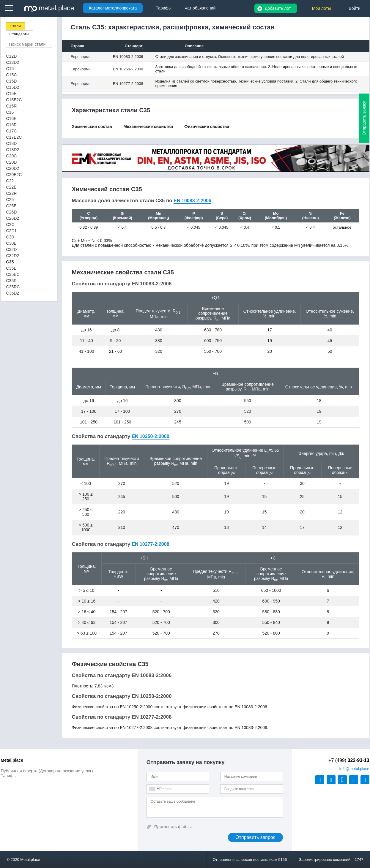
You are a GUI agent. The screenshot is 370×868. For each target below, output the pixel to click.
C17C (12, 131)
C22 (10, 181)
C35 (10, 262)
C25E (11, 206)
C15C (12, 75)
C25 (10, 200)
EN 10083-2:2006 (128, 57)
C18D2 (13, 150)
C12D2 (13, 62)
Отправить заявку (364, 118)
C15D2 (13, 87)
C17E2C (14, 137)
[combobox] (154, 789)
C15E (11, 94)
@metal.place (354, 769)
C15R (12, 106)
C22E (11, 187)
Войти (354, 8)
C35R (12, 281)
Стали (15, 26)
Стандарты (19, 34)
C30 (10, 237)
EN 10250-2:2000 (128, 69)
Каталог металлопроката (113, 8)
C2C (10, 224)
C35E (11, 268)
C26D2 (13, 218)
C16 (10, 112)
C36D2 (13, 293)
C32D (12, 249)
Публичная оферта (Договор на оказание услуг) (47, 771)
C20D (12, 162)
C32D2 (13, 256)
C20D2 (13, 168)
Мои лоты (322, 8)
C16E (11, 118)
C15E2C (14, 100)
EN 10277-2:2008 (128, 84)
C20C (12, 156)
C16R (12, 125)
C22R (12, 193)
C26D (12, 212)
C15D (12, 81)
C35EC (13, 274)
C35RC (13, 287)
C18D (12, 143)
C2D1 (12, 231)
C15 (10, 69)
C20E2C (14, 175)
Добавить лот (278, 8)
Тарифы (9, 776)
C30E (11, 243)
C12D (12, 56)
